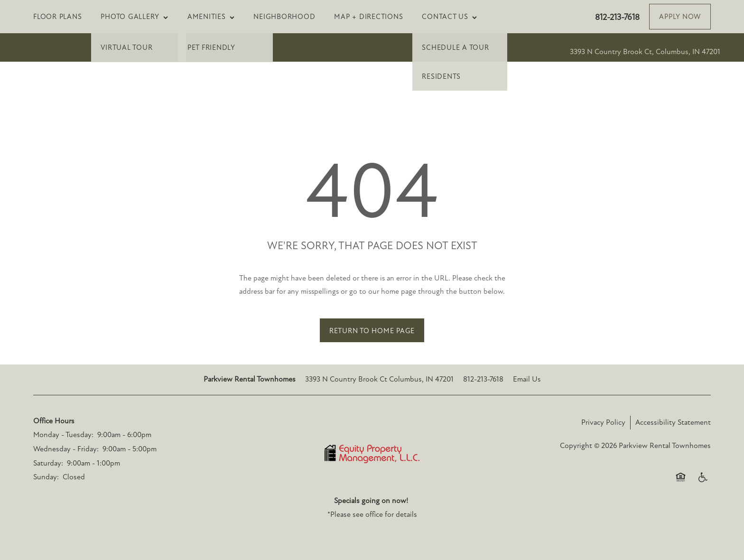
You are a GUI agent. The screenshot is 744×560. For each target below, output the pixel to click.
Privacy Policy (603, 422)
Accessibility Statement (673, 422)
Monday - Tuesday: (63, 435)
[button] (680, 17)
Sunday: (46, 477)
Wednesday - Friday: (66, 449)
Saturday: (48, 463)
